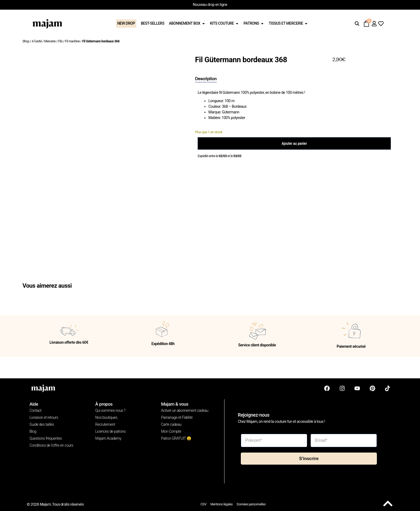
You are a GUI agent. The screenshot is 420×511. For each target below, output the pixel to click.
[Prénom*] (274, 440)
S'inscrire (309, 458)
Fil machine (72, 41)
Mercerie (50, 41)
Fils (60, 41)
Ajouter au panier (294, 143)
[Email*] (344, 440)
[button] (357, 24)
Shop (26, 41)
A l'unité (37, 41)
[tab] (206, 79)
